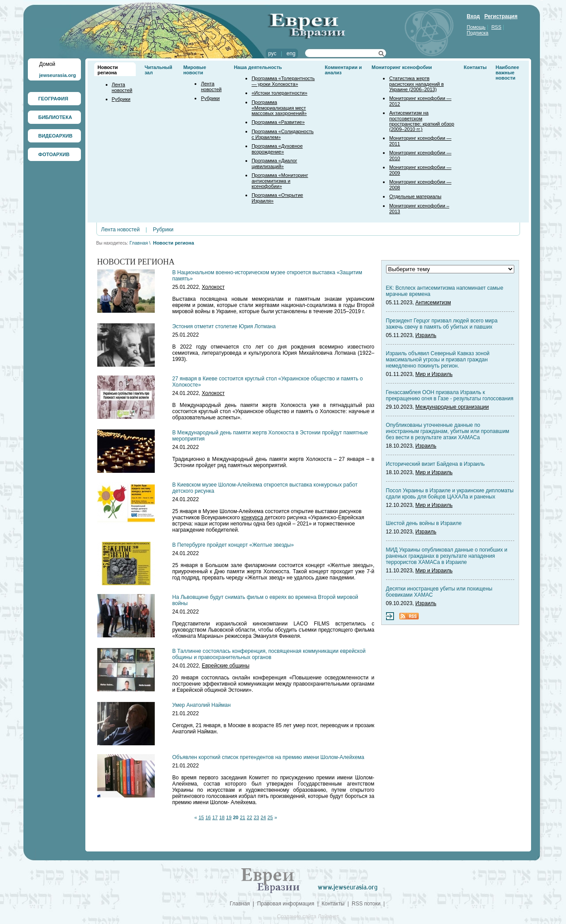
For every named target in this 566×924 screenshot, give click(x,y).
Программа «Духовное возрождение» (277, 149)
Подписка (478, 33)
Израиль (426, 335)
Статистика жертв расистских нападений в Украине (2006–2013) (416, 84)
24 (263, 817)
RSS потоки (366, 904)
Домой (48, 64)
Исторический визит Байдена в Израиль (436, 464)
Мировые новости (195, 70)
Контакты (475, 67)
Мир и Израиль (434, 374)
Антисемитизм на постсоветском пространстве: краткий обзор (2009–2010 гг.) (422, 121)
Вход (474, 16)
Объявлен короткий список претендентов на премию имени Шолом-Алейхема (268, 757)
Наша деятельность (258, 67)
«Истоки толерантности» (279, 93)
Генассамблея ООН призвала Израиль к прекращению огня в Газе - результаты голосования (450, 395)
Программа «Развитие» (278, 122)
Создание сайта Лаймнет (308, 916)
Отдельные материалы (415, 196)
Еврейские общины (226, 666)
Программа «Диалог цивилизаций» (274, 163)
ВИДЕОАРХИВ (55, 136)
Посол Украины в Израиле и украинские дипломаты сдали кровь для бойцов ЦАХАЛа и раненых (450, 494)
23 (256, 817)
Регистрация (501, 16)
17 (215, 817)
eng (291, 54)
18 (222, 817)
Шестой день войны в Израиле (424, 523)
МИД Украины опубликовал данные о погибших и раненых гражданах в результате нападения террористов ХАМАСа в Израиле (447, 556)
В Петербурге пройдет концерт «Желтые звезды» (233, 545)
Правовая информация (286, 904)
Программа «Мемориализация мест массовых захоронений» (279, 108)
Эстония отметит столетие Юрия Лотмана (224, 326)
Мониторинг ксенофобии (402, 67)
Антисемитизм (433, 303)
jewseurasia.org (58, 75)
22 (249, 817)
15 (201, 817)
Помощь (476, 27)
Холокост (213, 287)
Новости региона (108, 70)
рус (272, 54)
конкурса (252, 518)
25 (270, 817)
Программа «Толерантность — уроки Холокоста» (283, 81)
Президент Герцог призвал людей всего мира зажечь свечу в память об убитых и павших (442, 324)
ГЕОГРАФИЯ (54, 99)
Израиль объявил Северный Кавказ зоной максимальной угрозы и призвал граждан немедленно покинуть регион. (438, 360)
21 (242, 817)
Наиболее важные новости (507, 73)
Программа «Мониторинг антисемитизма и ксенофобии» (280, 181)
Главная (139, 243)
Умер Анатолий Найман (202, 705)
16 (208, 817)
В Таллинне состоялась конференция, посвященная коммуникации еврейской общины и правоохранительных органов (269, 654)
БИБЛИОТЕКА (55, 117)
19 (229, 817)
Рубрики (121, 99)
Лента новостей (122, 87)
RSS (496, 27)
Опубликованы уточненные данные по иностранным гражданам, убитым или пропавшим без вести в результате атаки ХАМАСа (448, 431)
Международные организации (452, 407)
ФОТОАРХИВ (54, 154)
